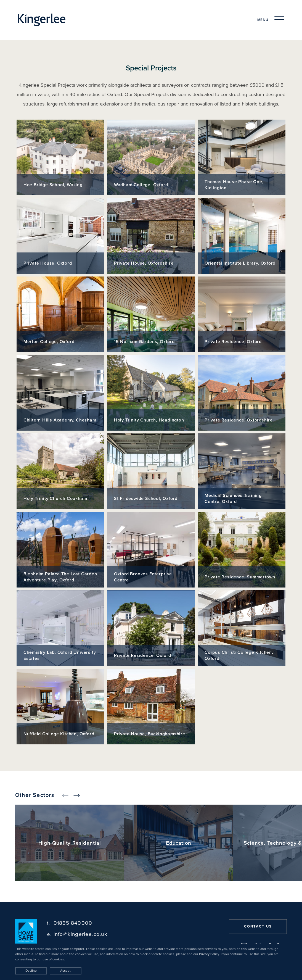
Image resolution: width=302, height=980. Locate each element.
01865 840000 (70, 923)
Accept (65, 971)
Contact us (258, 926)
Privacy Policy (209, 954)
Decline (31, 971)
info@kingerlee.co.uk (77, 934)
